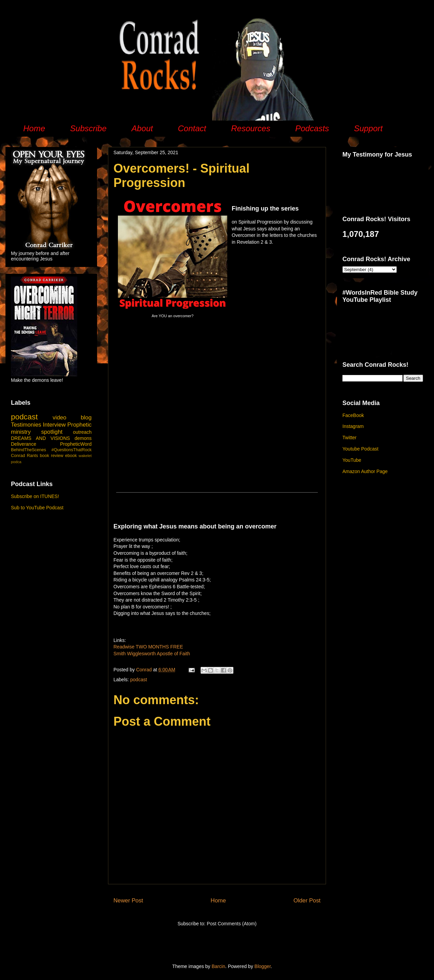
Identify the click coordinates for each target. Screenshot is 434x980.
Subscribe (88, 128)
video (59, 418)
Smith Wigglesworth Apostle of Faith (152, 654)
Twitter (349, 438)
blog (86, 418)
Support (368, 128)
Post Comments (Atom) (232, 924)
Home (34, 128)
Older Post (307, 901)
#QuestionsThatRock (71, 450)
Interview (54, 425)
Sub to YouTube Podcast (37, 508)
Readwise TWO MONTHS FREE (148, 647)
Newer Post (128, 901)
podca (16, 462)
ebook (71, 456)
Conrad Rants (24, 456)
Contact (192, 128)
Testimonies (26, 425)
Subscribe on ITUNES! (35, 496)
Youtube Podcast (360, 449)
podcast (139, 680)
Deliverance (24, 444)
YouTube (352, 460)
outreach (82, 432)
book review (52, 456)
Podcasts (312, 128)
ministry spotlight (37, 432)
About (142, 128)
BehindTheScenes (29, 450)
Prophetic (79, 425)
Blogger (263, 966)
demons (83, 438)
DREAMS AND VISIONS (40, 438)
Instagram (353, 426)
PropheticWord (76, 444)
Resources (251, 128)
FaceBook (353, 415)
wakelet (85, 456)
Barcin (218, 966)
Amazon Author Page (365, 471)
